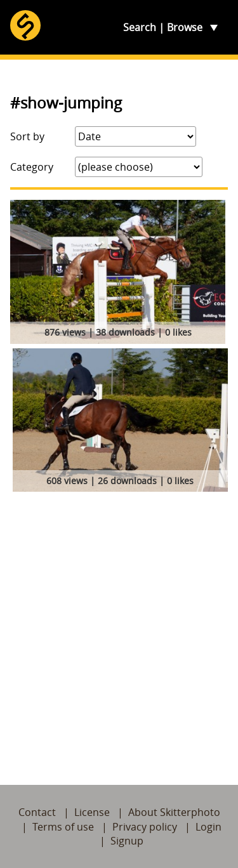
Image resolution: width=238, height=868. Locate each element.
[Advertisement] (119, 625)
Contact (37, 812)
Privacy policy (145, 827)
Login (208, 827)
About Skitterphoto (174, 812)
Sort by (27, 136)
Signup (127, 841)
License (92, 812)
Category (32, 167)
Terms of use (63, 827)
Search (140, 27)
